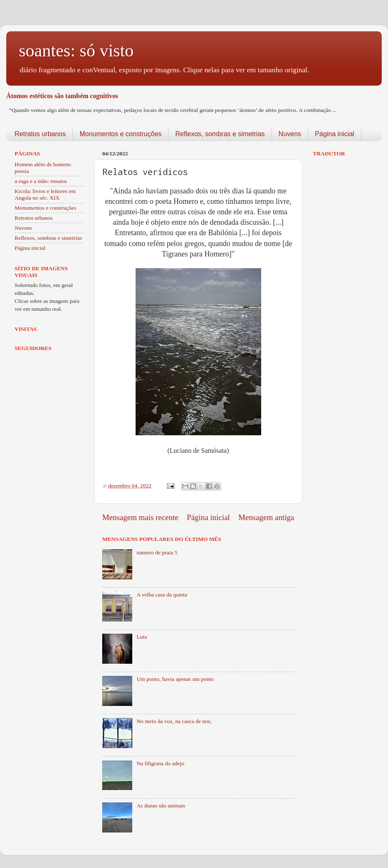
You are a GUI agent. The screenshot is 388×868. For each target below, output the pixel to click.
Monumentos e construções (121, 134)
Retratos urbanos (40, 134)
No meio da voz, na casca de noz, (174, 721)
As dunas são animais (161, 806)
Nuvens (290, 134)
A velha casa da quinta (162, 595)
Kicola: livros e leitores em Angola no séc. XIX (45, 194)
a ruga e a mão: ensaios (41, 181)
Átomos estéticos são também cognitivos (62, 96)
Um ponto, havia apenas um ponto (175, 679)
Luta (142, 637)
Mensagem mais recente (140, 517)
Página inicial (335, 134)
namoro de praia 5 (157, 552)
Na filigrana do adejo (160, 763)
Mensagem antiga (266, 517)
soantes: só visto (76, 51)
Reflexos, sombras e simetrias (220, 134)
